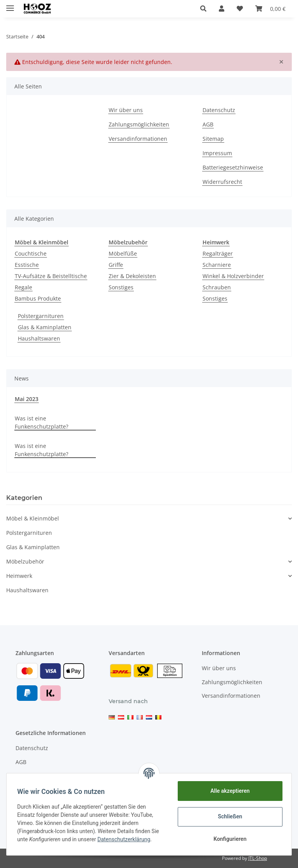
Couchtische (31, 253)
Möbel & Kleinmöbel (33, 518)
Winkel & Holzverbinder (233, 276)
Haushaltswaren (39, 338)
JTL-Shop (258, 858)
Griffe (116, 265)
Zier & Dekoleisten (132, 276)
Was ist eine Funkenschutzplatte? (42, 422)
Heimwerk (19, 576)
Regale (23, 287)
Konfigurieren (228, 839)
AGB (208, 124)
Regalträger (218, 253)
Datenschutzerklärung (126, 839)
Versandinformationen (138, 139)
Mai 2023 (27, 399)
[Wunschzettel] (240, 9)
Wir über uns (126, 110)
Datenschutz (219, 110)
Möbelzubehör (25, 561)
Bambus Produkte (38, 298)
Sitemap (213, 139)
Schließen (228, 816)
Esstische (27, 265)
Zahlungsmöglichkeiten (139, 124)
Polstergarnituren (41, 316)
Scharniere (217, 265)
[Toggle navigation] (10, 5)
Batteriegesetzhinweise (233, 167)
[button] (203, 9)
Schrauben (217, 287)
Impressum (217, 153)
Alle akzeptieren (228, 791)
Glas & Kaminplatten (45, 327)
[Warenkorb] (270, 9)
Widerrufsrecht (222, 182)
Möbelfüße (123, 253)
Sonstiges (121, 287)
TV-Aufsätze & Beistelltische (51, 276)
